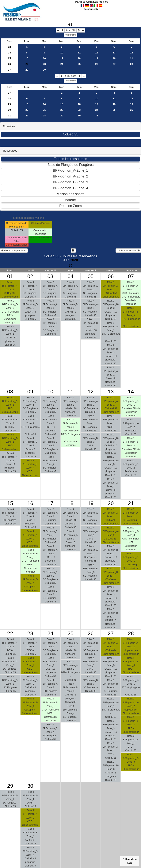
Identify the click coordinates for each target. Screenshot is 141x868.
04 (70, 276)
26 (9, 64)
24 (9, 53)
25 (9, 58)
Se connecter (92, 9)
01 (10, 276)
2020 (74, 260)
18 (79, 58)
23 (9, 47)
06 (111, 276)
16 (44, 58)
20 (114, 58)
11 (79, 53)
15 (27, 58)
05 (91, 276)
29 (27, 70)
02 (30, 276)
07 (131, 276)
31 (9, 116)
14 (132, 53)
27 (114, 64)
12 (97, 53)
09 (30, 392)
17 (62, 58)
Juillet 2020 (71, 76)
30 (44, 70)
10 (62, 53)
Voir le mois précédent (14, 251)
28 (132, 64)
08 (10, 392)
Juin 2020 (70, 30)
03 (50, 276)
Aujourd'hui (70, 35)
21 (132, 58)
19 (97, 58)
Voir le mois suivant (128, 251)
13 (114, 53)
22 (62, 110)
